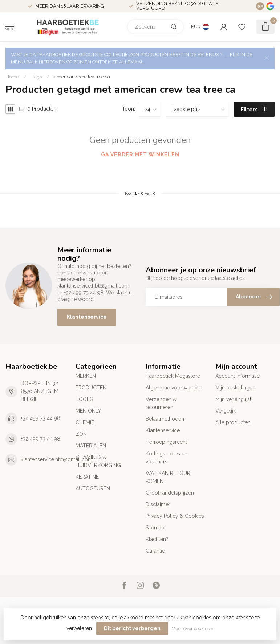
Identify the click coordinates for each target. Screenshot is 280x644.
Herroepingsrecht (166, 442)
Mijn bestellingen (235, 388)
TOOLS (84, 399)
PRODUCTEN (91, 388)
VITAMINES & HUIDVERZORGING (98, 461)
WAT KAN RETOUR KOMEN (168, 477)
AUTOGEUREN (93, 488)
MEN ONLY (88, 411)
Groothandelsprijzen (170, 493)
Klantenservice (87, 317)
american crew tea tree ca (82, 77)
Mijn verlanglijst (233, 399)
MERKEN (86, 376)
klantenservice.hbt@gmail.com (57, 459)
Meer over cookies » (192, 629)
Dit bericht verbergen (132, 628)
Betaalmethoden (165, 419)
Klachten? (157, 539)
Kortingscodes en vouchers (167, 458)
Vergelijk (226, 411)
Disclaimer (158, 504)
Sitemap (155, 528)
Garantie (155, 551)
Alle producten (233, 422)
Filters (254, 110)
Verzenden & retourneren (161, 403)
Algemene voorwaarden (174, 388)
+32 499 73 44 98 (40, 418)
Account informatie (238, 376)
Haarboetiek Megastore (173, 376)
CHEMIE (85, 422)
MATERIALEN (91, 446)
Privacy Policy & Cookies (175, 516)
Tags (36, 77)
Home (12, 77)
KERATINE (87, 477)
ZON (81, 434)
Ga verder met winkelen (140, 154)
